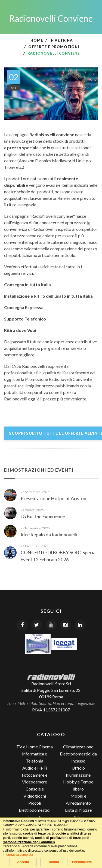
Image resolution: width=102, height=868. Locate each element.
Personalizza (82, 862)
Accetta (23, 862)
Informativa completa (18, 855)
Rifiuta (54, 862)
